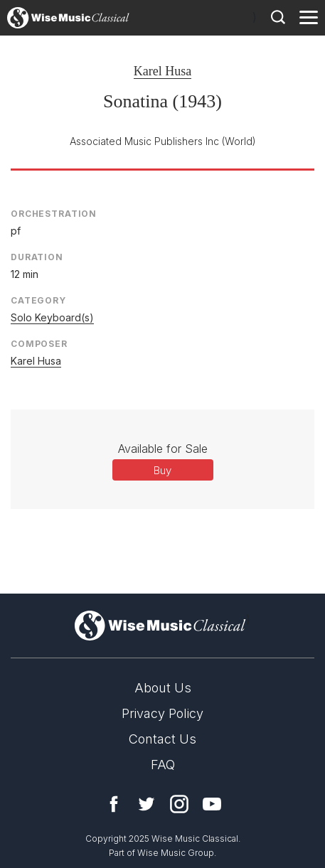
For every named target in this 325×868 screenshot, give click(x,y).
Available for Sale (163, 449)
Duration (37, 257)
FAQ (163, 765)
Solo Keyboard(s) (52, 317)
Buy (162, 470)
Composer (39, 344)
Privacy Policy (162, 713)
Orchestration (54, 214)
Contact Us (162, 739)
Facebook (114, 804)
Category (38, 300)
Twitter (146, 804)
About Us (163, 688)
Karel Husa (162, 71)
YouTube (212, 804)
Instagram (179, 804)
